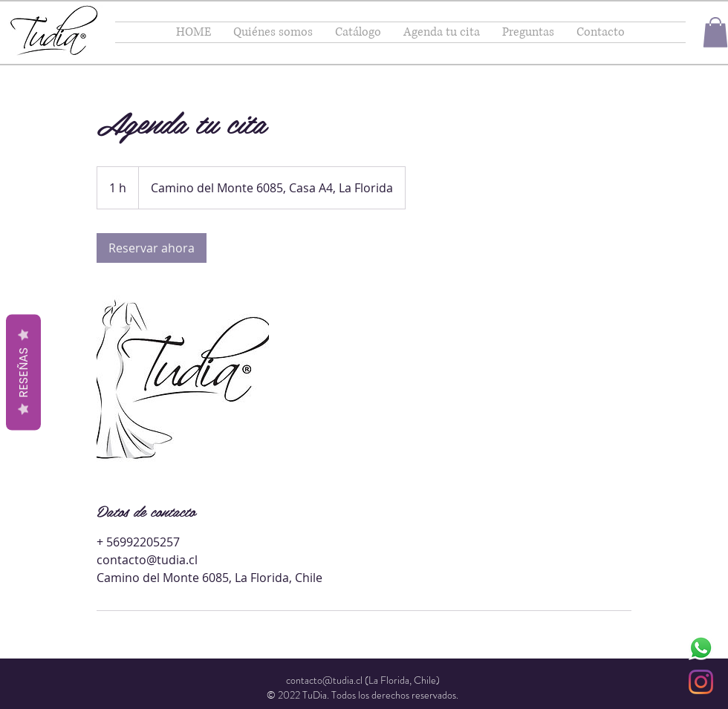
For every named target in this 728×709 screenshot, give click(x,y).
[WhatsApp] (701, 648)
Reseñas (23, 372)
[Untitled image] (183, 382)
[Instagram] (701, 682)
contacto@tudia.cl (324, 680)
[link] (152, 248)
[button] (715, 32)
